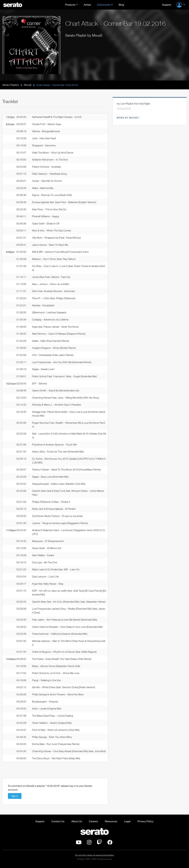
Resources (111, 823)
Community (104, 5)
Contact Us (58, 823)
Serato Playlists (11, 85)
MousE (28, 85)
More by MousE (128, 118)
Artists (87, 5)
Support (167, 5)
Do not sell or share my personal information (94, 858)
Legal (127, 823)
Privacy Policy (146, 823)
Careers (93, 823)
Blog (121, 5)
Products (70, 5)
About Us (77, 823)
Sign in (15, 798)
